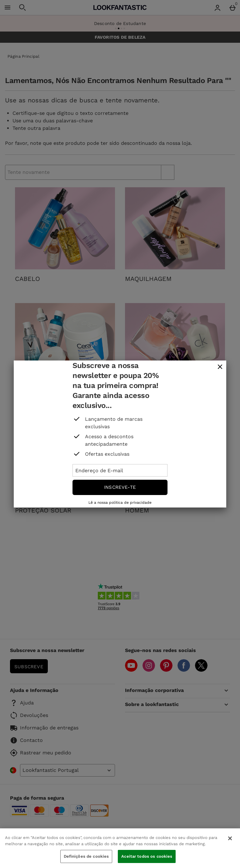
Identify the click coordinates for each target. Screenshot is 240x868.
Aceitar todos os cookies (147, 856)
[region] (120, 848)
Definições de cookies (86, 856)
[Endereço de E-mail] (120, 470)
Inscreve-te (120, 487)
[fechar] (220, 367)
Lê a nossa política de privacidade (120, 503)
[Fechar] (230, 838)
